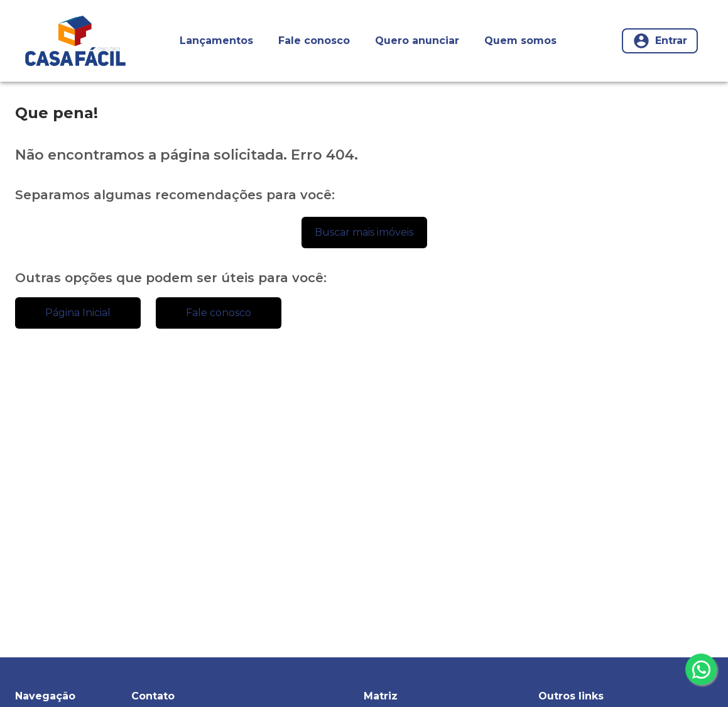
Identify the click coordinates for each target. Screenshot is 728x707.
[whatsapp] (701, 669)
